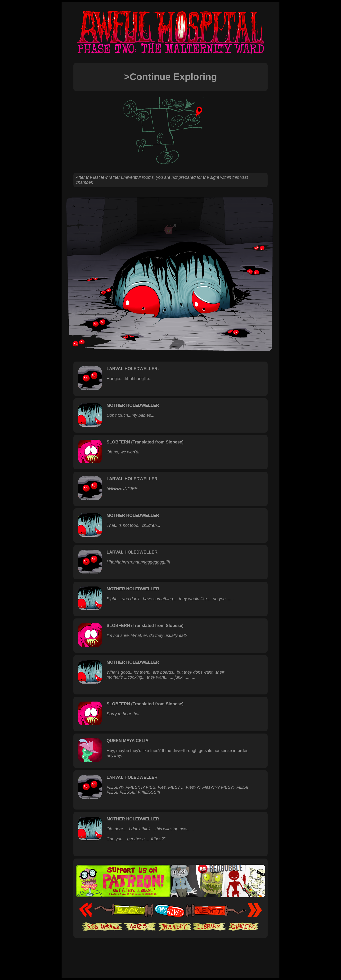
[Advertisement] (170, 952)
